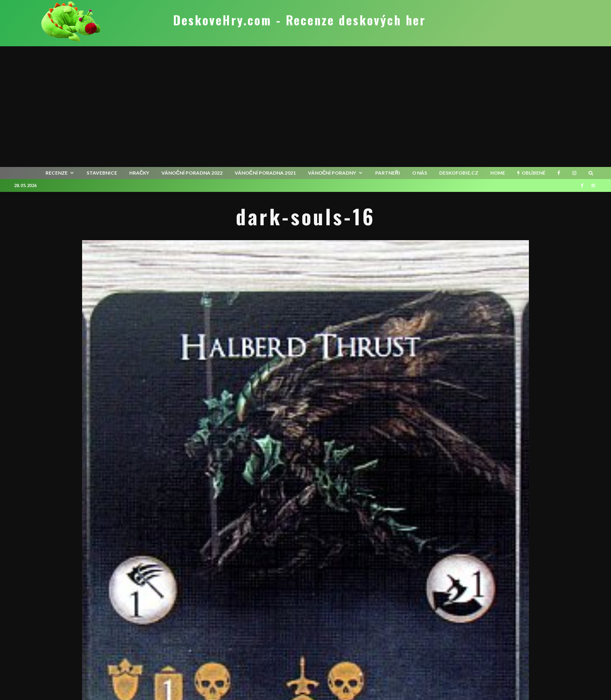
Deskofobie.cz (459, 173)
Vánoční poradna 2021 (265, 173)
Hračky (139, 173)
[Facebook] (559, 173)
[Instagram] (574, 173)
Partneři (388, 173)
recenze (57, 173)
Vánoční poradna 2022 (192, 173)
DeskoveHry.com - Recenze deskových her (299, 20)
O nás (420, 173)
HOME (498, 173)
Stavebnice (102, 173)
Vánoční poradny (332, 173)
